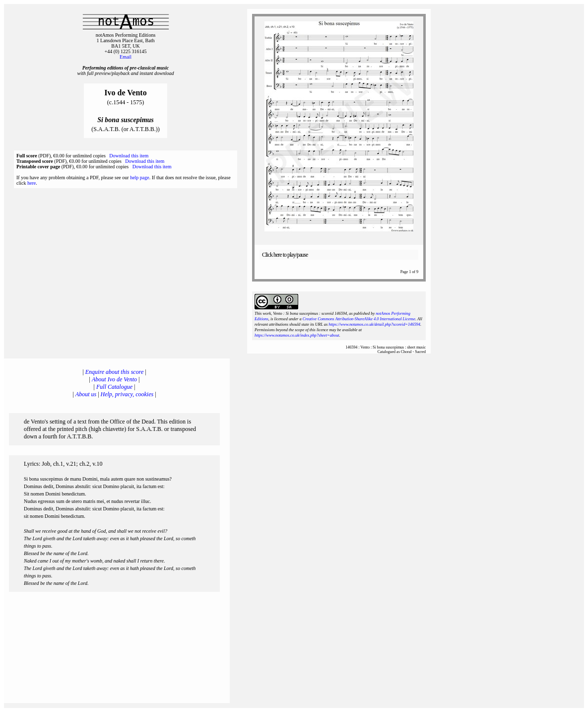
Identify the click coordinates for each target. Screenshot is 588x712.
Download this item (129, 156)
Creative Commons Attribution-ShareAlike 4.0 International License (359, 319)
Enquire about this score (114, 372)
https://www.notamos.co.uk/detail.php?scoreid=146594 (374, 324)
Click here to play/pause (285, 255)
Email (126, 57)
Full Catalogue (114, 387)
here (32, 183)
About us (86, 394)
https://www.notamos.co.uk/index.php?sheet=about (297, 335)
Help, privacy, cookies (127, 394)
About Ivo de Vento (114, 379)
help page (140, 178)
